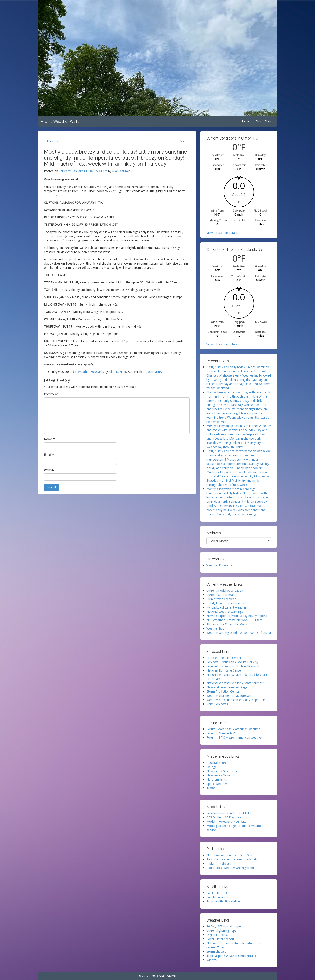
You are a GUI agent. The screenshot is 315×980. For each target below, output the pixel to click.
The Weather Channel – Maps (227, 624)
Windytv (212, 960)
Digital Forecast (217, 935)
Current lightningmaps (221, 931)
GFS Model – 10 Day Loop (224, 817)
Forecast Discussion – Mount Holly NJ (232, 662)
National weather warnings (225, 612)
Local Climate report (220, 939)
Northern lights (217, 779)
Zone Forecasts (217, 704)
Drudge (212, 767)
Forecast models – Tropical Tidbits (230, 813)
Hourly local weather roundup (227, 603)
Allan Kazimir (121, 171)
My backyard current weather (226, 607)
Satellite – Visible (218, 897)
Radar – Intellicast (219, 863)
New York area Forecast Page (227, 687)
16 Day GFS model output (224, 926)
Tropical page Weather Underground (231, 956)
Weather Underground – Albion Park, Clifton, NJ (239, 633)
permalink (155, 372)
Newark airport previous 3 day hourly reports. (237, 616)
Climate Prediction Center (224, 658)
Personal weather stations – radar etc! (232, 859)
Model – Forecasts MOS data (226, 821)
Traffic (211, 788)
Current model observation (225, 591)
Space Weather (217, 784)
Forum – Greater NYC (221, 733)
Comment (51, 394)
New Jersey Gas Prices (222, 771)
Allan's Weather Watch (61, 121)
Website (49, 470)
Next (183, 141)
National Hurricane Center (224, 670)
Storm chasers (216, 952)
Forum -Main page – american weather (233, 729)
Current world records (221, 599)
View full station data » (222, 233)
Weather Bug (215, 628)
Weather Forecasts (91, 372)
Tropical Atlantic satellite (223, 901)
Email (49, 455)
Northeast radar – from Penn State (230, 855)
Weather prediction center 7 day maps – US (236, 700)
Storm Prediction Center (223, 691)
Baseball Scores (217, 763)
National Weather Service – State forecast (235, 683)
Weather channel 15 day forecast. (229, 696)
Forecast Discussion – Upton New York (233, 666)
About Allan (263, 121)
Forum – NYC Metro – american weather (234, 737)
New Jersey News (218, 775)
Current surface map (220, 595)
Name (49, 439)
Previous (53, 141)
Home (245, 121)
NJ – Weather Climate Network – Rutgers (234, 620)
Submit (51, 487)
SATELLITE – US (218, 893)
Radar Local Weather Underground (230, 868)
